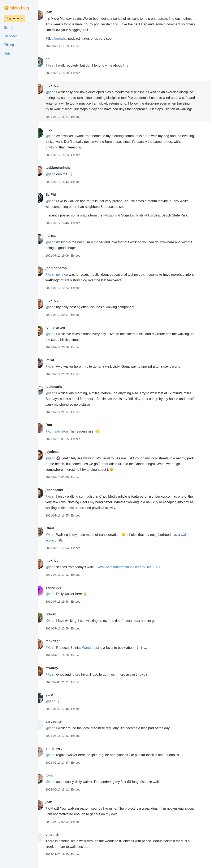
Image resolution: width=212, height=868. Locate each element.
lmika (57, 366)
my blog (70, 280)
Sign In (9, 28)
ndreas (59, 241)
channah (60, 840)
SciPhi (58, 200)
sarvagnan (61, 727)
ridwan (59, 620)
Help (7, 53)
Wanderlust (98, 653)
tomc (57, 781)
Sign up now (15, 18)
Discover (10, 36)
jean (56, 12)
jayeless (60, 457)
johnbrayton (63, 333)
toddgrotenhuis (65, 173)
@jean (58, 65)
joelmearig (61, 392)
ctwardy (59, 674)
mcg (57, 135)
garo (57, 700)
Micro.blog (19, 8)
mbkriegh (61, 86)
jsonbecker (62, 496)
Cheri (57, 534)
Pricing (9, 45)
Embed (83, 46)
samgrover (62, 593)
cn (55, 59)
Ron (56, 431)
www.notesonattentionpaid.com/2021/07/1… (138, 573)
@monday (67, 39)
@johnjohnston (64, 437)
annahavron (63, 754)
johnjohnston (64, 274)
